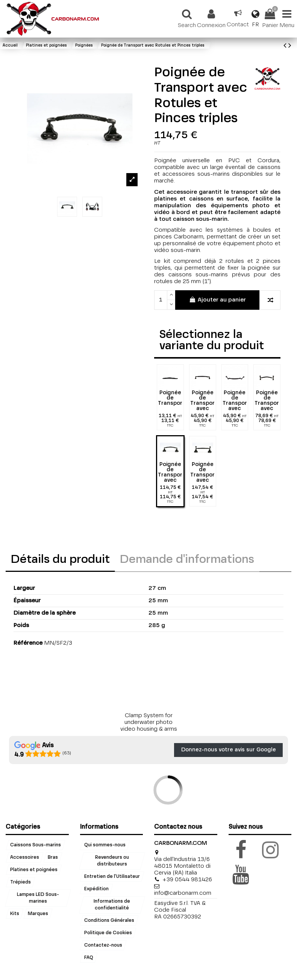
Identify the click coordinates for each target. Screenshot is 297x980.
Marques (38, 914)
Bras (53, 857)
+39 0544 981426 (187, 880)
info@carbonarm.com (183, 893)
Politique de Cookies (108, 933)
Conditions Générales (109, 921)
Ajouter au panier (217, 300)
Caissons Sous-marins (36, 845)
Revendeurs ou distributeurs (112, 861)
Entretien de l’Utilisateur (112, 876)
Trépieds (20, 882)
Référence (28, 643)
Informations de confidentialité (112, 905)
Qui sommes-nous (105, 845)
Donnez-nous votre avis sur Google (229, 750)
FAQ (89, 958)
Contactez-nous (103, 945)
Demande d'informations (187, 560)
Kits (15, 914)
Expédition (96, 889)
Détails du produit (60, 560)
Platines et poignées (34, 870)
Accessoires (25, 857)
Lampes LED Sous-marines (38, 898)
